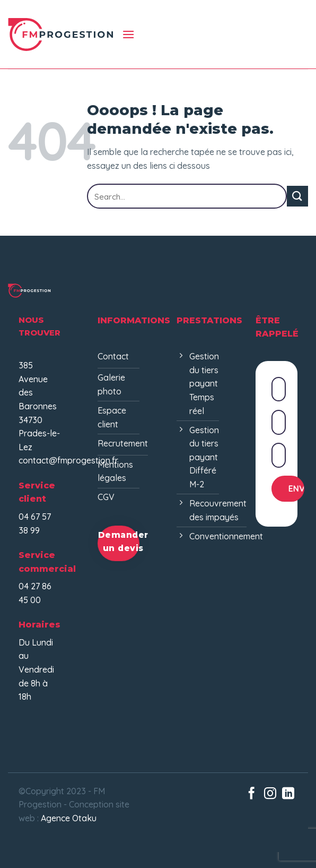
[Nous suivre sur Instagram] (270, 794)
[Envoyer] (297, 196)
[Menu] (128, 34)
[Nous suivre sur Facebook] (252, 794)
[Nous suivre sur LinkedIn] (288, 794)
